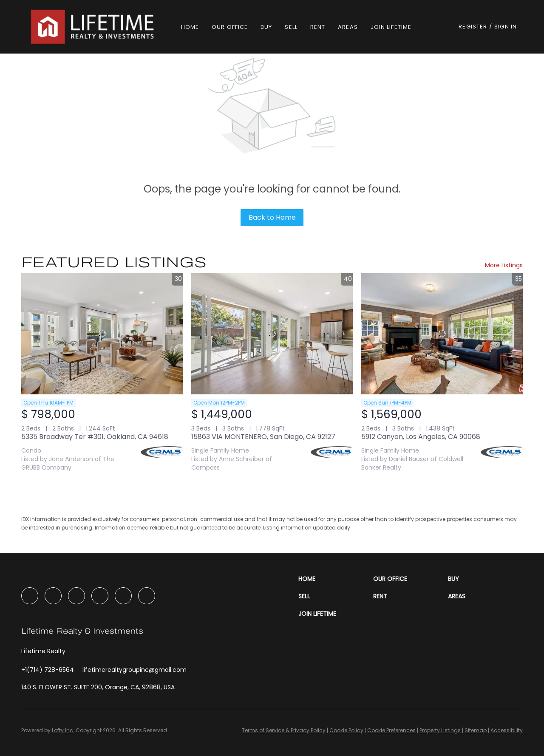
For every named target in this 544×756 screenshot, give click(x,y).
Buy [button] (266, 27)
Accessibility (507, 730)
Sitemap (476, 730)
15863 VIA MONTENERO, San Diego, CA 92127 (263, 437)
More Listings (504, 265)
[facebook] (30, 596)
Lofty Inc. (63, 730)
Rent (318, 27)
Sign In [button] (506, 27)
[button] (93, 27)
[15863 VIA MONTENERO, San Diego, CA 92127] (272, 334)
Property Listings (440, 730)
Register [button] (473, 27)
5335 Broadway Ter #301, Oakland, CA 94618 (95, 437)
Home (190, 27)
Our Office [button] (230, 27)
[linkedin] (53, 596)
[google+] (147, 596)
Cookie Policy (346, 730)
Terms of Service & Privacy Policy (284, 730)
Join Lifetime (391, 27)
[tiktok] (123, 596)
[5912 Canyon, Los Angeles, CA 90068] (442, 334)
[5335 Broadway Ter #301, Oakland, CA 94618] (102, 334)
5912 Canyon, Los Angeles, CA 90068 (421, 437)
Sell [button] (291, 27)
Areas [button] (348, 27)
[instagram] (76, 596)
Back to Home (272, 217)
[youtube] (100, 596)
